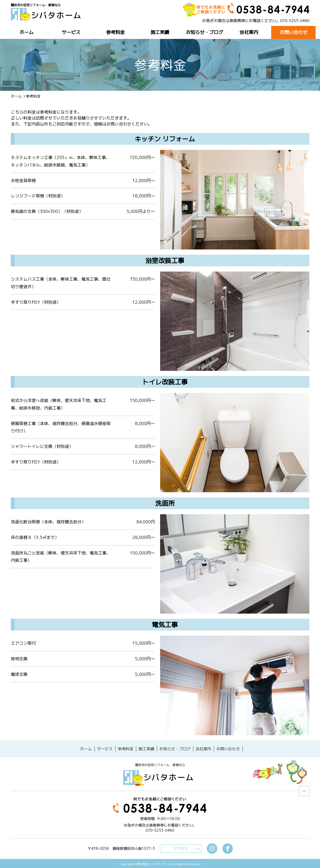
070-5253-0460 (295, 21)
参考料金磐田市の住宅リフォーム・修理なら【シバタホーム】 (48, 16)
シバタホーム (160, 777)
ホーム (16, 96)
